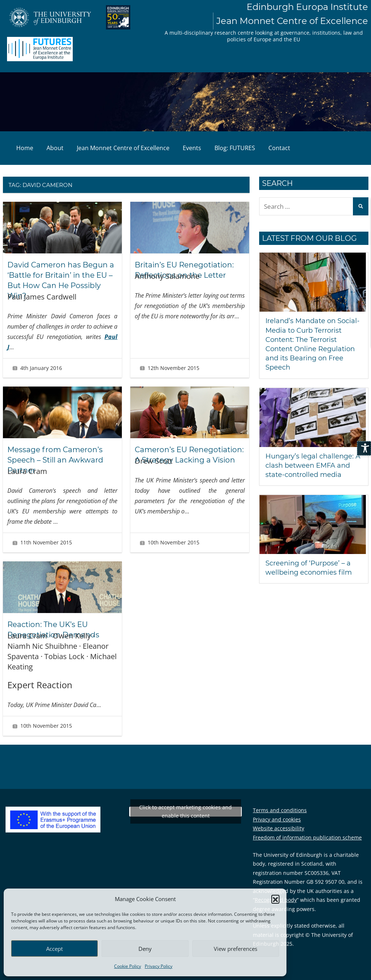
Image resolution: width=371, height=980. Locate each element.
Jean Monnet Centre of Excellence (123, 148)
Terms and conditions (280, 810)
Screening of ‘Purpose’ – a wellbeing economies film (309, 568)
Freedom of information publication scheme (307, 837)
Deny (145, 949)
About (55, 148)
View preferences (236, 949)
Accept (54, 949)
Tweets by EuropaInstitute (186, 812)
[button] (275, 899)
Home (25, 148)
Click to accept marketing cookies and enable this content (185, 811)
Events (192, 148)
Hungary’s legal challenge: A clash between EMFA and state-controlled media (313, 465)
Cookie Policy (128, 966)
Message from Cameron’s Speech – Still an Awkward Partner (55, 460)
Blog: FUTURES (235, 148)
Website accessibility (279, 828)
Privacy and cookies (277, 819)
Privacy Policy (159, 966)
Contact (279, 148)
